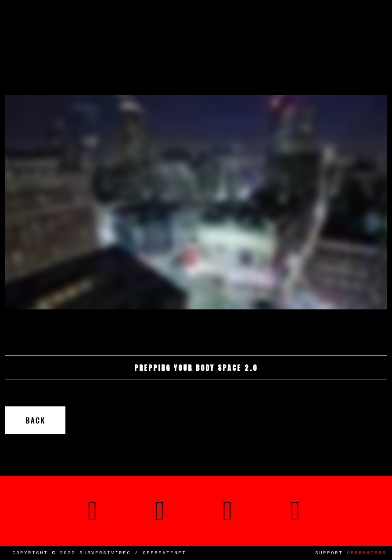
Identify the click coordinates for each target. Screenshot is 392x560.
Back (35, 420)
